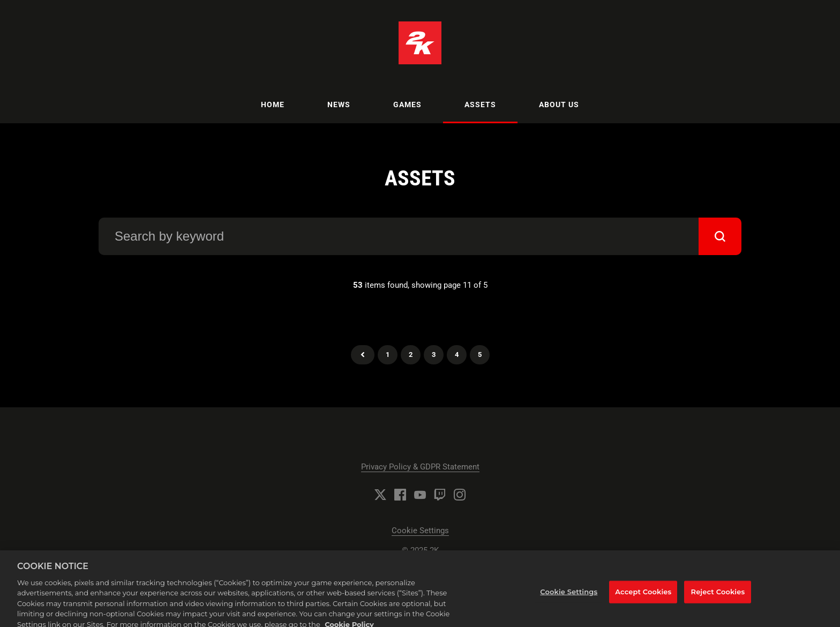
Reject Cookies (718, 596)
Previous (363, 355)
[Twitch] (440, 495)
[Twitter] (380, 495)
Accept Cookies (643, 596)
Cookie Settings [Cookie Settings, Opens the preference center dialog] (569, 596)
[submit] (720, 236)
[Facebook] (400, 495)
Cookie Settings (420, 531)
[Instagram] (460, 495)
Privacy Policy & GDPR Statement (420, 467)
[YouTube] (420, 495)
